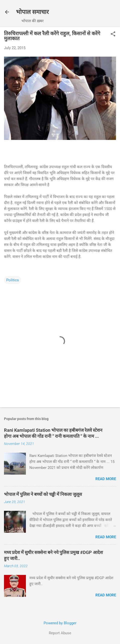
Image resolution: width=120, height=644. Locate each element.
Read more (106, 479)
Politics (13, 280)
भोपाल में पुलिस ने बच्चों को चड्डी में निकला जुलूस (43, 494)
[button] (113, 34)
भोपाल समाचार (32, 12)
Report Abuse (60, 633)
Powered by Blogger (60, 623)
